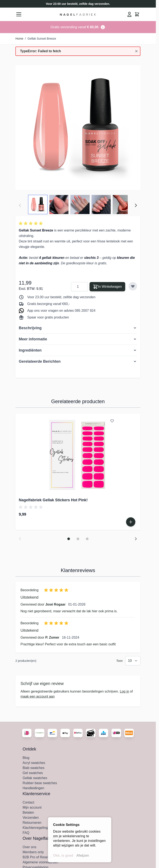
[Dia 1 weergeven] (69, 539)
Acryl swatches (34, 763)
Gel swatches (33, 773)
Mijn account (32, 807)
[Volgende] (136, 205)
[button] (31, 223)
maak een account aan (38, 696)
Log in (125, 691)
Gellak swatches (35, 778)
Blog (26, 758)
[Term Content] (103, 27)
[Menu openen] (19, 14)
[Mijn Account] (129, 14)
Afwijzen (83, 855)
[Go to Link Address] (78, 27)
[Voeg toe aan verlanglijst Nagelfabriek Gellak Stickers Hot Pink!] (112, 421)
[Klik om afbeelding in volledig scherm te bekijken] (78, 127)
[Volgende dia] (136, 539)
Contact (28, 802)
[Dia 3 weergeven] (87, 539)
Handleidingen (33, 788)
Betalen (28, 812)
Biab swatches (33, 768)
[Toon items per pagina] (133, 661)
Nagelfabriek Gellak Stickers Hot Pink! (53, 500)
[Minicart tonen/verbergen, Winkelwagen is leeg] (137, 14)
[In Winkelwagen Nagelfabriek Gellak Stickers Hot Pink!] (131, 522)
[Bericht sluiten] (136, 51)
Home (19, 39)
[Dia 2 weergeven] (78, 539)
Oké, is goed (63, 855)
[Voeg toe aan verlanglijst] (133, 286)
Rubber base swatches (40, 783)
